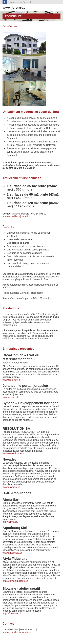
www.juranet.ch (10, 397)
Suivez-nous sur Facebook (20, 2)
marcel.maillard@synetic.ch (18, 216)
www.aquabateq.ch (12, 553)
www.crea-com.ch (12, 380)
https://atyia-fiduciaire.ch (15, 581)
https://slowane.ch (12, 613)
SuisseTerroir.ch (15, 8)
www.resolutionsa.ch (13, 453)
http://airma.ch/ (11, 522)
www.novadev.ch (11, 487)
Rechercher (13, 16)
